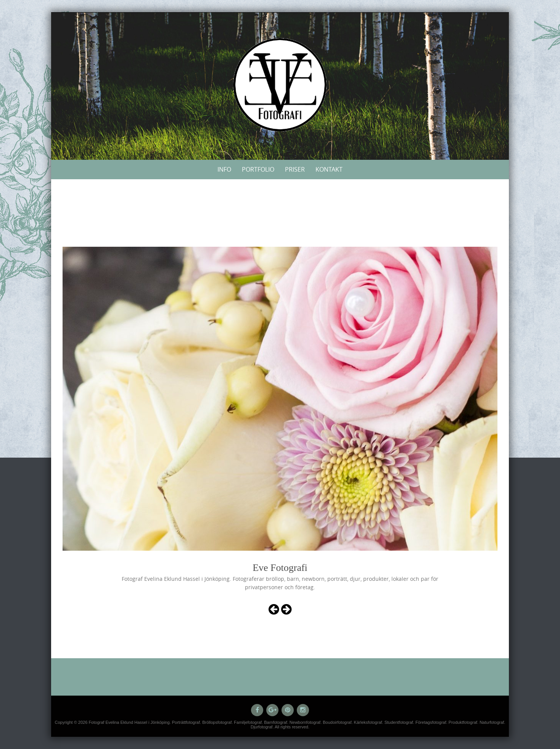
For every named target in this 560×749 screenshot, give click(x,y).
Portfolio (258, 169)
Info (224, 169)
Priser (295, 169)
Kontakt (329, 169)
